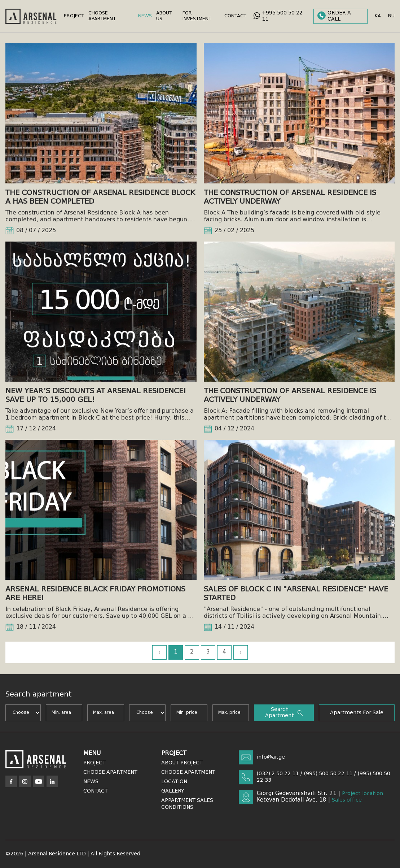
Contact (235, 16)
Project (74, 16)
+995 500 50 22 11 (278, 16)
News (145, 16)
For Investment (197, 16)
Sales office (347, 800)
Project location (362, 794)
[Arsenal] (36, 759)
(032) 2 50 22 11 (278, 774)
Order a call (334, 16)
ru (391, 16)
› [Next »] (241, 653)
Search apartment (284, 713)
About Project (182, 763)
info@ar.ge (271, 757)
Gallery (173, 791)
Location (174, 782)
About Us (164, 16)
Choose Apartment (102, 16)
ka (378, 16)
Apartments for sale (357, 713)
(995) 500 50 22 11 (328, 774)
